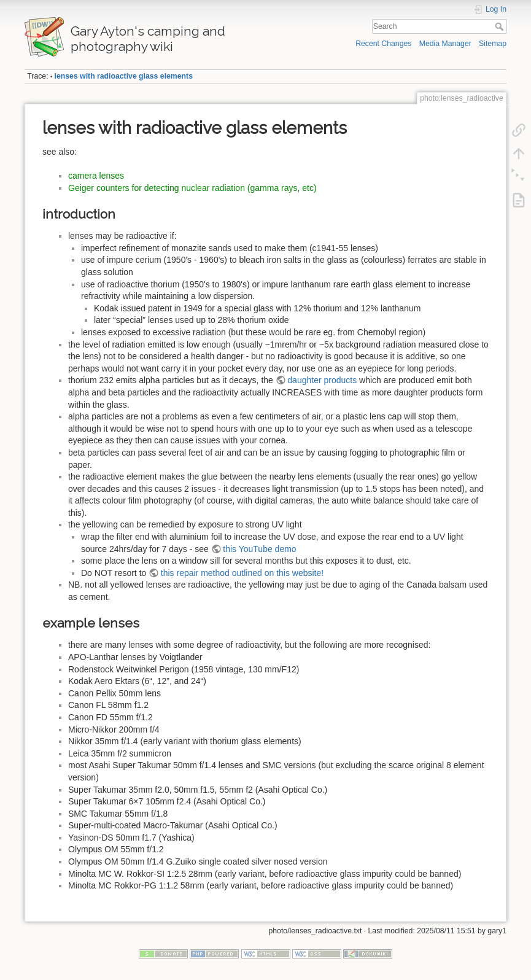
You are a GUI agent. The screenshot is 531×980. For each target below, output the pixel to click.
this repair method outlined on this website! (242, 573)
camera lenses (96, 176)
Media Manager (445, 44)
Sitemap (493, 44)
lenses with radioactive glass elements (124, 76)
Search (501, 26)
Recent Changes (383, 44)
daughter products (322, 380)
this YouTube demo (259, 549)
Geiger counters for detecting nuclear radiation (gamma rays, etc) (192, 188)
